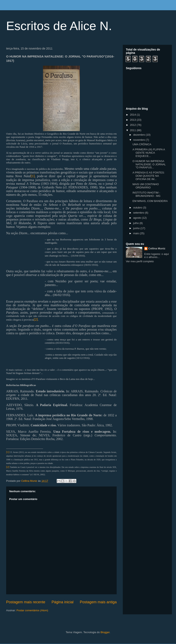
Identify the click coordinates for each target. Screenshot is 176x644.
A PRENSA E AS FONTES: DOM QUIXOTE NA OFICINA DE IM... (148, 176)
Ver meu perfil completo (140, 261)
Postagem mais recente (26, 602)
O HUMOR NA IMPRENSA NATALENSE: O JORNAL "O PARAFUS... (149, 164)
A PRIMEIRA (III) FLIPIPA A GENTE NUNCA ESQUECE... (149, 153)
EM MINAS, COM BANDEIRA (150, 201)
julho (136, 223)
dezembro (139, 135)
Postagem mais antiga (98, 602)
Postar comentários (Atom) (32, 610)
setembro (139, 213)
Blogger (105, 632)
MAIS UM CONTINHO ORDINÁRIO (146, 186)
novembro (139, 140)
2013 (133, 120)
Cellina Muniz (157, 248)
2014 (133, 115)
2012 (133, 125)
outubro (138, 208)
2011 (133, 130)
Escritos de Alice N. (59, 26)
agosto (138, 218)
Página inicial (63, 602)
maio (137, 233)
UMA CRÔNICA (142, 144)
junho (137, 228)
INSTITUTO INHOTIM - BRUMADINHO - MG (146, 194)
